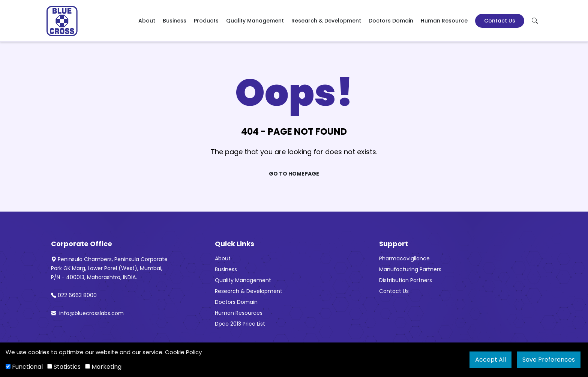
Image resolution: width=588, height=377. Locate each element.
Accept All (490, 360)
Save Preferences (549, 360)
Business (175, 21)
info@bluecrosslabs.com (87, 313)
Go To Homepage (294, 174)
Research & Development (326, 21)
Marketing (103, 367)
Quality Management (255, 21)
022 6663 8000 (74, 295)
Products (206, 21)
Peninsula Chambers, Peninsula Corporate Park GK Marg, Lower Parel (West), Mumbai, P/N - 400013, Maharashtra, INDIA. (109, 268)
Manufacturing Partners (410, 269)
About (147, 21)
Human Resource (444, 21)
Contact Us (500, 21)
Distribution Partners (406, 280)
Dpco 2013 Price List (240, 324)
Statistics (64, 367)
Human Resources (239, 313)
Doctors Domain (391, 21)
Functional (24, 367)
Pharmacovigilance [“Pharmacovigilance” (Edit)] (404, 258)
